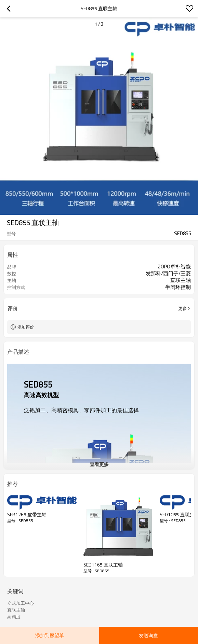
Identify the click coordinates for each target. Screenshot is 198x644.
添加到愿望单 (50, 635)
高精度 (14, 617)
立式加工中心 (21, 603)
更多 (183, 308)
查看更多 (99, 464)
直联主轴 (16, 610)
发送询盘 (148, 635)
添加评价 (26, 327)
